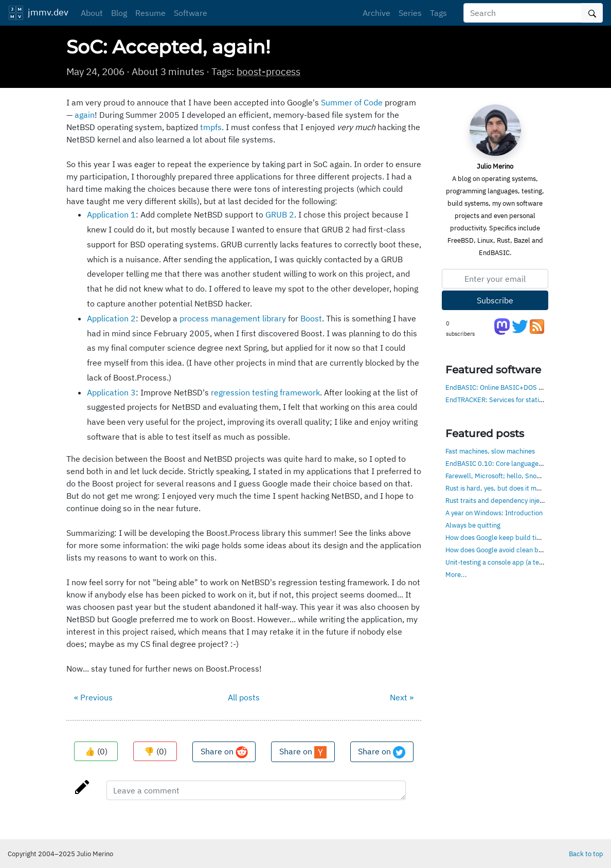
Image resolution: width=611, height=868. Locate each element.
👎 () (155, 751)
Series (410, 13)
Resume (150, 13)
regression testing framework (265, 392)
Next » (402, 697)
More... (456, 574)
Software (191, 13)
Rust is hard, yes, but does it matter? (500, 488)
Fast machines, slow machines (490, 451)
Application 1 (111, 214)
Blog (119, 13)
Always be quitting (473, 525)
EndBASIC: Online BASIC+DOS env (497, 387)
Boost (311, 318)
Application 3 (111, 392)
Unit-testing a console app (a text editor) (506, 562)
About (92, 13)
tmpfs (211, 127)
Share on (224, 752)
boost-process (268, 71)
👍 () (96, 751)
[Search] (523, 13)
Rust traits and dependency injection (500, 500)
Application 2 (111, 318)
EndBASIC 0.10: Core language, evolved (505, 463)
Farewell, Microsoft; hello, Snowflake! (502, 476)
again (85, 115)
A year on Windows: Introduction (494, 513)
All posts (244, 697)
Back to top (586, 854)
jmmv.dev (38, 13)
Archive (376, 13)
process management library (233, 318)
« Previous (93, 697)
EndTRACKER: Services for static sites (502, 400)
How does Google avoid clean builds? (501, 550)
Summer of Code (352, 102)
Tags (438, 13)
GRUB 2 (280, 214)
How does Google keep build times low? (505, 537)
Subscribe (495, 300)
